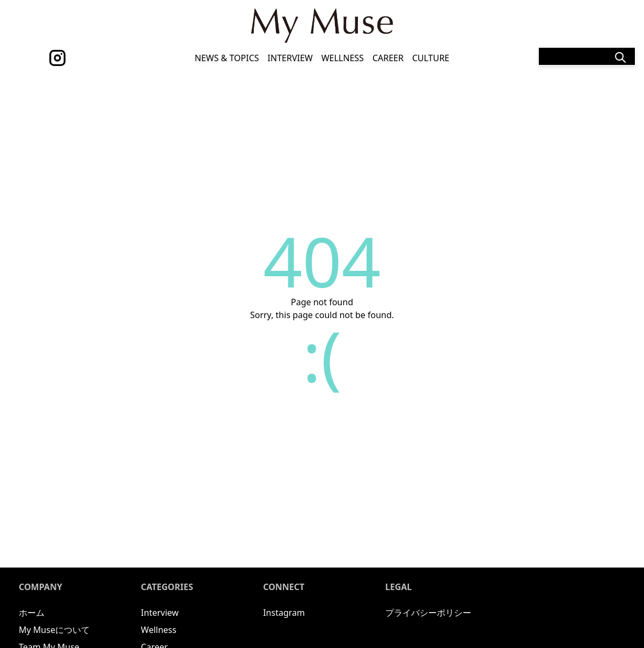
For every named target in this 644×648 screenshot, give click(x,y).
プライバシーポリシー (428, 613)
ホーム (32, 613)
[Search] (587, 56)
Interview (290, 58)
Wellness (343, 58)
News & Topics (227, 58)
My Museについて (54, 630)
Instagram (284, 613)
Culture (431, 58)
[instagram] (57, 58)
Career (388, 58)
